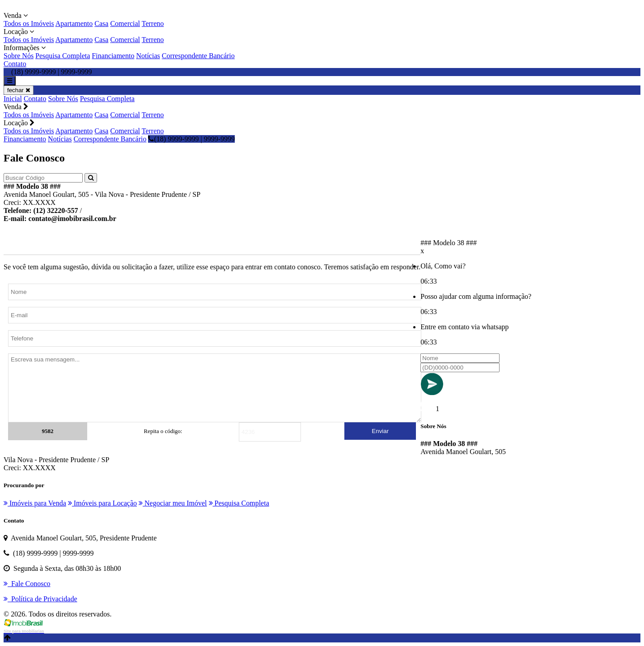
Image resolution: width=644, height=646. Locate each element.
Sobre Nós (19, 56)
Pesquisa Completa (63, 56)
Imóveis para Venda (35, 503)
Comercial (125, 23)
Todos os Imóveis (29, 23)
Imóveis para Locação (102, 503)
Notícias (148, 56)
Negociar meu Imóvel (173, 503)
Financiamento (113, 56)
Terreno (153, 23)
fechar (19, 90)
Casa (101, 23)
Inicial (13, 99)
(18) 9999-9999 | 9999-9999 (191, 139)
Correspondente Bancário (198, 56)
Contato (15, 64)
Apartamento (74, 23)
